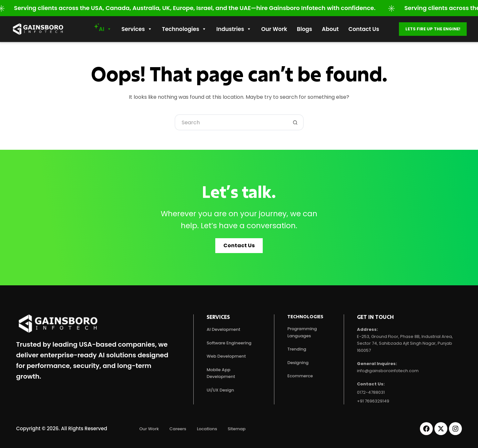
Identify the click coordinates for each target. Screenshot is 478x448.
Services (137, 29)
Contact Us (364, 29)
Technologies (184, 29)
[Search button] (296, 122)
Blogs (305, 29)
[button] (239, 246)
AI (105, 29)
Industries (234, 29)
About (330, 29)
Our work (274, 29)
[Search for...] (231, 122)
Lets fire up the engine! (433, 29)
